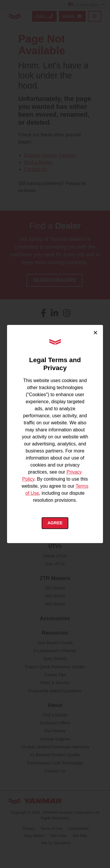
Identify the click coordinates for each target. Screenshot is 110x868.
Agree (55, 523)
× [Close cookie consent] (95, 333)
